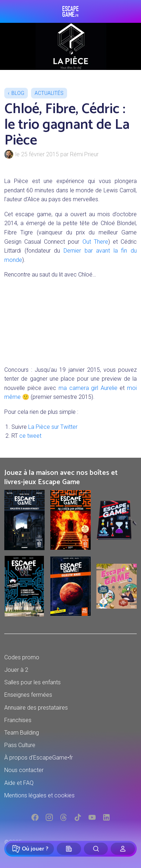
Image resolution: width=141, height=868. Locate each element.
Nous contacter (24, 770)
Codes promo (22, 657)
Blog (18, 93)
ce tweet (30, 436)
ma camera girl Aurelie (88, 388)
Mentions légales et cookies (39, 795)
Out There (95, 242)
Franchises (18, 720)
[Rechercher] (96, 849)
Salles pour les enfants (32, 682)
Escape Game (70, 11)
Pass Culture (20, 745)
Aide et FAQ (19, 783)
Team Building (22, 733)
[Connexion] (123, 849)
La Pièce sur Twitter (53, 427)
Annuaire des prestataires (36, 708)
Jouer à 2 (16, 670)
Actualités (49, 93)
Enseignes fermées (28, 695)
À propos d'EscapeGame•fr (39, 758)
